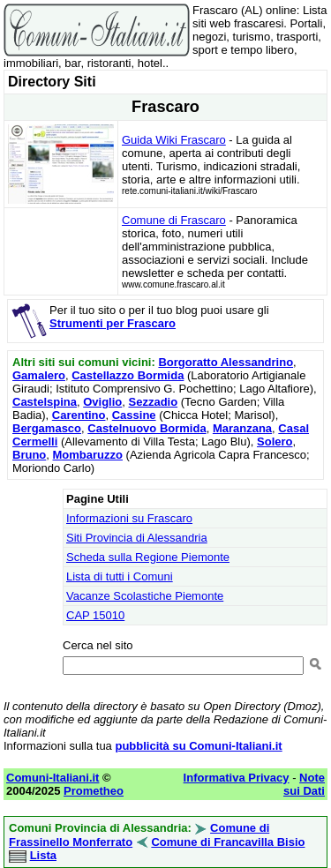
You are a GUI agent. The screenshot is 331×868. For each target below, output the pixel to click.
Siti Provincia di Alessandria (137, 538)
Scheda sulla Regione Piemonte (148, 557)
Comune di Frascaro (174, 220)
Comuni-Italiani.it (53, 778)
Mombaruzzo (88, 455)
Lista (43, 855)
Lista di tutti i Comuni (120, 576)
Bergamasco (47, 428)
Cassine (134, 415)
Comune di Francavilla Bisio (228, 842)
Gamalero (39, 375)
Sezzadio (154, 402)
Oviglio (102, 402)
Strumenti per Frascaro (113, 323)
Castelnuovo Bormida (147, 428)
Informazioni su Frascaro (129, 518)
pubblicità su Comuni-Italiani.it (198, 746)
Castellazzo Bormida (128, 375)
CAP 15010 (95, 615)
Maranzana (242, 428)
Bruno (29, 455)
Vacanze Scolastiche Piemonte (145, 596)
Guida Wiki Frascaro (174, 140)
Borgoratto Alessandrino (226, 362)
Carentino (79, 415)
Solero (275, 441)
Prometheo (94, 791)
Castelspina (45, 402)
